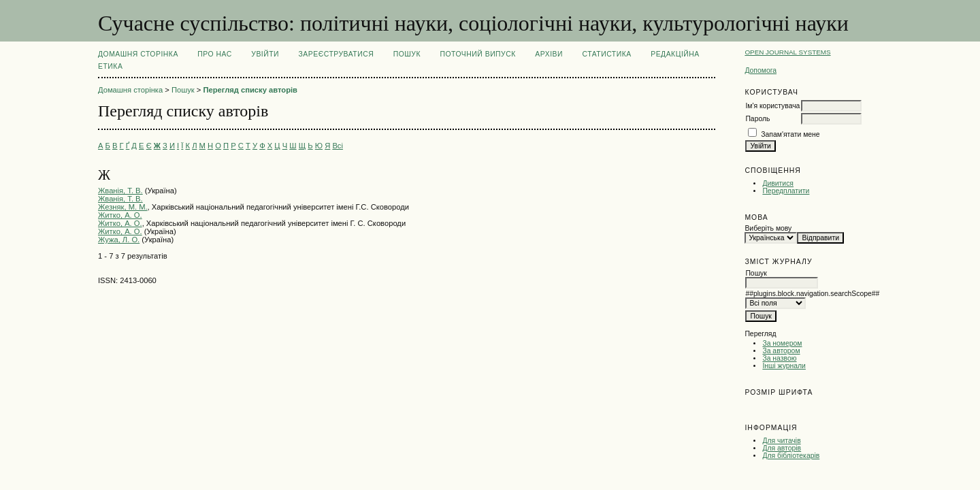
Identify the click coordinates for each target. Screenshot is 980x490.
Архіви (549, 54)
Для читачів (781, 441)
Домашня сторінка (138, 54)
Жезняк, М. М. (123, 207)
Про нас (215, 54)
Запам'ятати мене (790, 134)
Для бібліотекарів (791, 456)
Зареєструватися (337, 54)
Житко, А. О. (120, 215)
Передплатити (786, 191)
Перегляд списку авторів (250, 90)
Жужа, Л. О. (119, 240)
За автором (781, 351)
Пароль (757, 119)
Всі (338, 146)
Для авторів (782, 448)
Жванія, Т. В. (120, 191)
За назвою (779, 358)
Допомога (761, 70)
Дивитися (778, 183)
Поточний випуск (477, 54)
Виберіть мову (768, 228)
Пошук (407, 54)
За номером (782, 343)
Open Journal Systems (787, 52)
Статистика (606, 54)
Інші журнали (784, 366)
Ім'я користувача (772, 106)
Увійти (265, 54)
